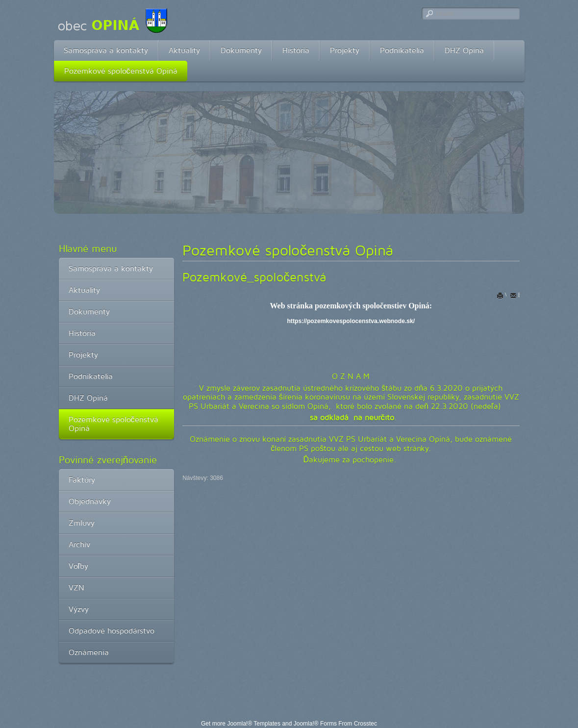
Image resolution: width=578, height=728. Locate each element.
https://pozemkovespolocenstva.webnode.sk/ (351, 321)
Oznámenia (89, 652)
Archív (79, 544)
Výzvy (79, 609)
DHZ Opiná (464, 50)
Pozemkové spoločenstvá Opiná (121, 71)
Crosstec (365, 724)
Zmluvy (82, 523)
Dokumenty (241, 50)
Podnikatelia (402, 50)
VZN (76, 588)
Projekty (345, 50)
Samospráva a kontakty (106, 50)
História (296, 50)
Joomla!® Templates (254, 724)
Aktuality (184, 50)
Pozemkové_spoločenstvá (254, 277)
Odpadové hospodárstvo (112, 631)
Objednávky (90, 501)
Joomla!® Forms (315, 724)
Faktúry (82, 480)
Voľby (79, 566)
